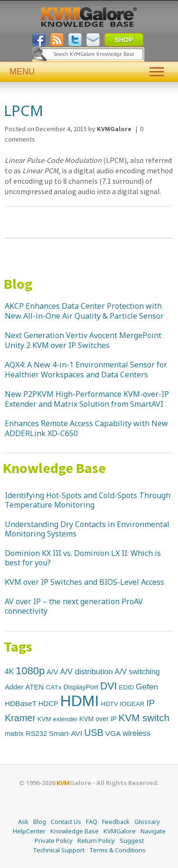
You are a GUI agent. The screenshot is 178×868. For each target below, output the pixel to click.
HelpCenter (29, 831)
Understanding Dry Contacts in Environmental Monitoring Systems (87, 529)
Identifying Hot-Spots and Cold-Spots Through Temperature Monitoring (88, 500)
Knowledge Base (54, 468)
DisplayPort (81, 687)
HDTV (109, 704)
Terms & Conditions (117, 850)
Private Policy (54, 841)
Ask (23, 822)
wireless (136, 733)
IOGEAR (132, 704)
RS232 (36, 734)
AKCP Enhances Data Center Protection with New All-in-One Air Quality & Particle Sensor (84, 311)
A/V (52, 672)
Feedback (116, 822)
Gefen (147, 687)
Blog (18, 284)
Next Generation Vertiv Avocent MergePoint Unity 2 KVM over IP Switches (83, 340)
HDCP (48, 704)
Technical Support (59, 850)
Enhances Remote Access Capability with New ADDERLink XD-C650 (86, 428)
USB (94, 733)
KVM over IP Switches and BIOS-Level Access (84, 582)
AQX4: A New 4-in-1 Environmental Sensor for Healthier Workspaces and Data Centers (86, 370)
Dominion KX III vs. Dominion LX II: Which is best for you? (83, 558)
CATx (53, 687)
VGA (113, 733)
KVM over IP (98, 719)
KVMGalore (120, 831)
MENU (89, 72)
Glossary (147, 822)
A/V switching (137, 672)
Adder (14, 687)
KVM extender (57, 719)
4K (9, 672)
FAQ (92, 822)
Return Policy (96, 841)
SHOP (124, 40)
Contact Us (66, 822)
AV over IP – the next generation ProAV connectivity (74, 606)
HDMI (80, 701)
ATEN (34, 687)
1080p (30, 671)
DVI (108, 686)
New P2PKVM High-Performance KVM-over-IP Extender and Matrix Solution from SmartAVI (87, 399)
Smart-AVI (66, 733)
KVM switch (144, 718)
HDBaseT (21, 703)
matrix (14, 734)
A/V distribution (86, 672)
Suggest (132, 841)
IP (150, 703)
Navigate (153, 831)
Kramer (20, 718)
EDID (126, 687)
